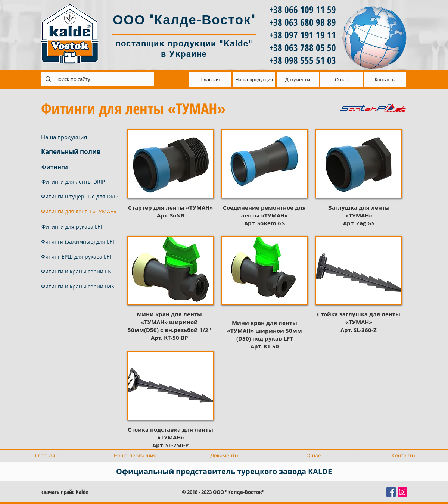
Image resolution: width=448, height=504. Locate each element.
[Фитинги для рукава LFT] (79, 227)
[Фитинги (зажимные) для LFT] (79, 242)
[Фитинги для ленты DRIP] (79, 182)
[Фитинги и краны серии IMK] (79, 287)
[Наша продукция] (79, 137)
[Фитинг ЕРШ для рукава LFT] (79, 257)
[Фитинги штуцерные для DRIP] (80, 197)
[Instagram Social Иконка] (402, 492)
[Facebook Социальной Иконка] (391, 492)
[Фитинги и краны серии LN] (79, 272)
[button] (79, 212)
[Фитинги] (79, 167)
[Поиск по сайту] (97, 79)
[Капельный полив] (79, 152)
